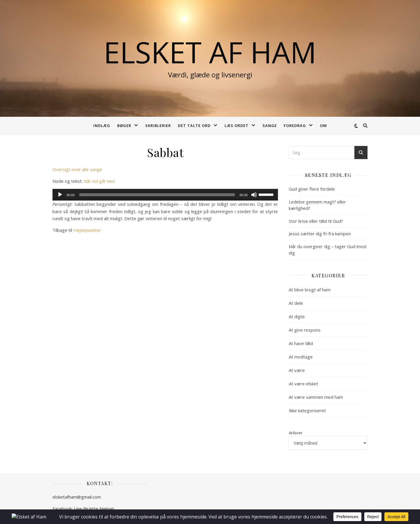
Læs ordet (237, 126)
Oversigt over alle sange (77, 169)
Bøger (124, 126)
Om (323, 126)
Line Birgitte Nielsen (94, 509)
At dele (296, 303)
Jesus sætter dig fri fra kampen (320, 234)
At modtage (301, 357)
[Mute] (254, 195)
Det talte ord (194, 126)
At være (297, 370)
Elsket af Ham (210, 52)
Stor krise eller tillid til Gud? (316, 221)
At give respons (305, 330)
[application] (165, 195)
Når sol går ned (99, 181)
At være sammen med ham (316, 397)
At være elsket (303, 384)
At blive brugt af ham (310, 290)
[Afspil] (60, 195)
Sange (270, 126)
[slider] (157, 195)
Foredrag (295, 126)
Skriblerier (158, 126)
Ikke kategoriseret (307, 410)
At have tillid (301, 343)
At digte (297, 316)
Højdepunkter (87, 230)
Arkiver (296, 433)
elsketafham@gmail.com (77, 497)
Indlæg (102, 126)
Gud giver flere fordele (312, 189)
